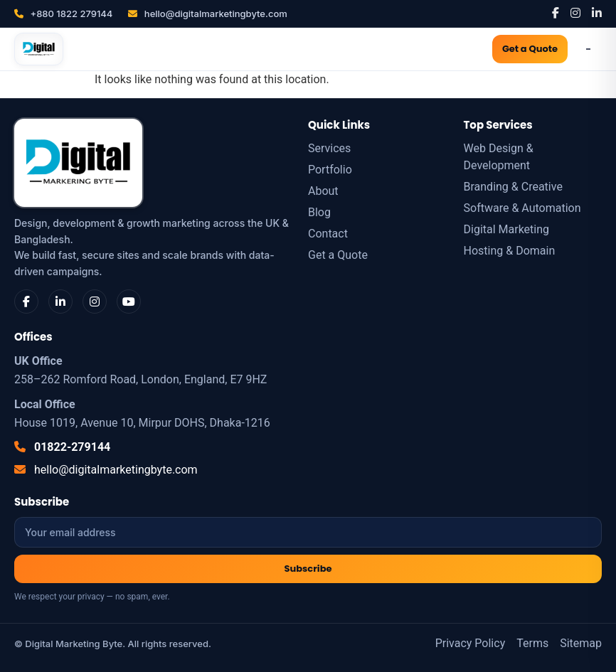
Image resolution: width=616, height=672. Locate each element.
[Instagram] (575, 13)
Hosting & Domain (510, 251)
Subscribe (308, 569)
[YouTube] (129, 302)
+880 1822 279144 (63, 14)
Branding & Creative (513, 187)
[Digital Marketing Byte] (39, 49)
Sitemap (581, 643)
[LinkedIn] (597, 13)
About (323, 191)
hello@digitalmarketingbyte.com (207, 14)
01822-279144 (62, 447)
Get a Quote (530, 49)
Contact (328, 234)
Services (329, 148)
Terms (532, 643)
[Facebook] (556, 13)
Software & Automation (522, 208)
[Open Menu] (588, 49)
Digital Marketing (507, 229)
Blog (319, 212)
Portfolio (330, 170)
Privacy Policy (471, 643)
